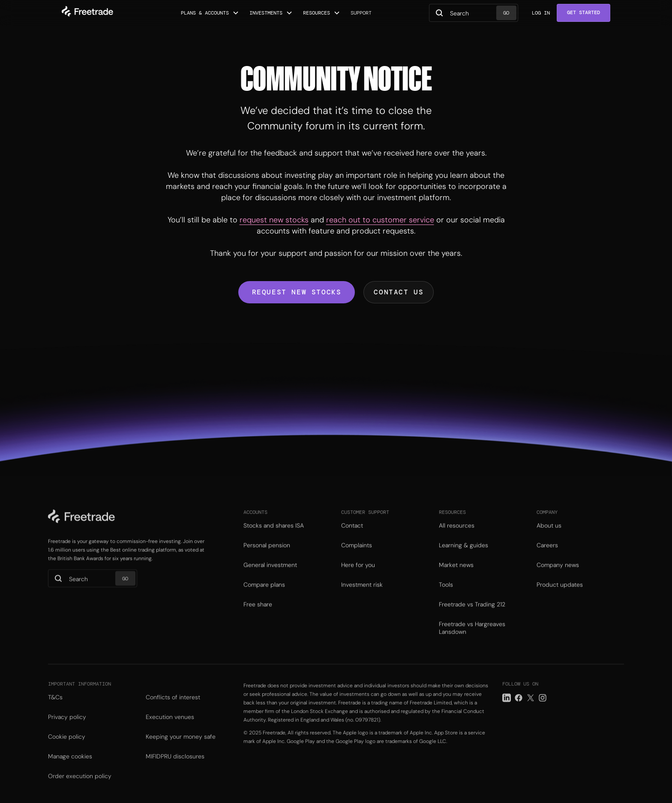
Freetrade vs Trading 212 (472, 615)
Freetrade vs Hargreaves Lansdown (472, 638)
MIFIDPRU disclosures (175, 769)
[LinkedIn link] (507, 710)
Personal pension (267, 556)
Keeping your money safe (181, 749)
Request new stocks (297, 292)
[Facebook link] (519, 710)
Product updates (560, 595)
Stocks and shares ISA (274, 536)
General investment (270, 575)
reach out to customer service (380, 220)
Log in (541, 13)
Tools (446, 595)
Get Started (583, 12)
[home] (87, 13)
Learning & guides (463, 556)
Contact (352, 536)
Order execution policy (80, 789)
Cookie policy (67, 749)
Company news (558, 575)
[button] (210, 13)
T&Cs (55, 710)
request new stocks (274, 220)
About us (549, 536)
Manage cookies (70, 769)
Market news (456, 575)
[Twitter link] (531, 710)
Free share (258, 615)
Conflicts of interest (173, 710)
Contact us (399, 292)
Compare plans (264, 595)
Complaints (357, 556)
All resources (457, 536)
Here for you (358, 575)
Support (361, 13)
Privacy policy (67, 730)
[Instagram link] (543, 710)
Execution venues (170, 730)
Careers (547, 556)
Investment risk (362, 595)
